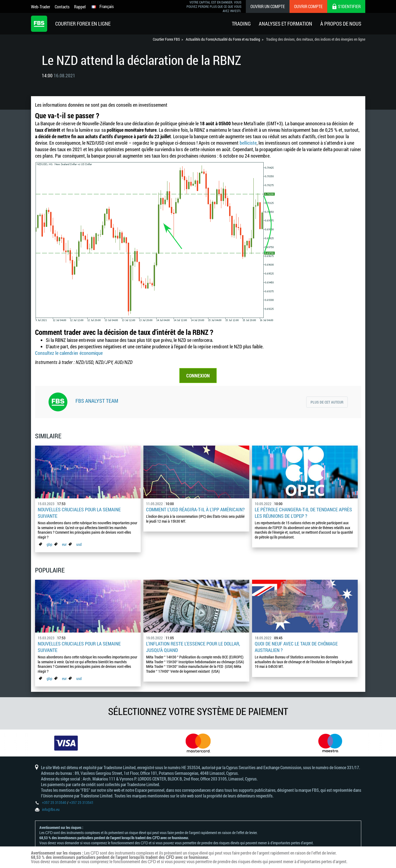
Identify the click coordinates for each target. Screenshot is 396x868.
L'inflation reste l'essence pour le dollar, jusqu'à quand (193, 647)
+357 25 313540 (54, 802)
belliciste (248, 143)
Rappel (80, 7)
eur (64, 544)
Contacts (62, 7)
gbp (49, 544)
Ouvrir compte (308, 6)
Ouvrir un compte (268, 6)
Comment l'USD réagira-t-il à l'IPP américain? (195, 509)
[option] (66, 743)
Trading (241, 24)
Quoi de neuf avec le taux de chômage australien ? (296, 647)
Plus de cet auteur (327, 402)
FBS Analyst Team (97, 401)
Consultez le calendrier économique (69, 353)
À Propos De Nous (341, 24)
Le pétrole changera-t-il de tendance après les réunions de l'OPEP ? (303, 513)
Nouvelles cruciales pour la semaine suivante (79, 513)
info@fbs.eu (51, 809)
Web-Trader (41, 7)
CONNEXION (198, 376)
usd (79, 544)
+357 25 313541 (81, 802)
